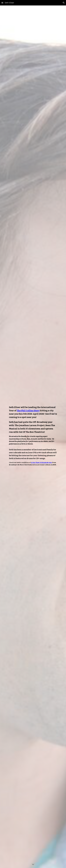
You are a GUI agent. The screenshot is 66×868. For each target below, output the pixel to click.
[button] (2, 3)
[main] (33, 437)
